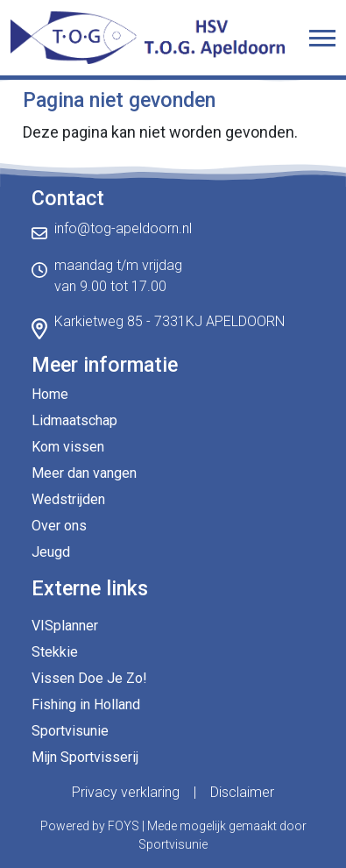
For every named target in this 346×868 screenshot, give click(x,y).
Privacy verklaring (126, 792)
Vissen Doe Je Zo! (89, 678)
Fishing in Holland (86, 704)
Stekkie (55, 652)
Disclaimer (242, 792)
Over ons (59, 526)
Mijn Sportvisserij (85, 757)
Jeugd (51, 552)
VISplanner (65, 626)
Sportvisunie (70, 731)
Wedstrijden (68, 499)
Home (50, 394)
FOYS (124, 826)
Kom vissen (68, 447)
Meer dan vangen (84, 473)
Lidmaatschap (74, 420)
